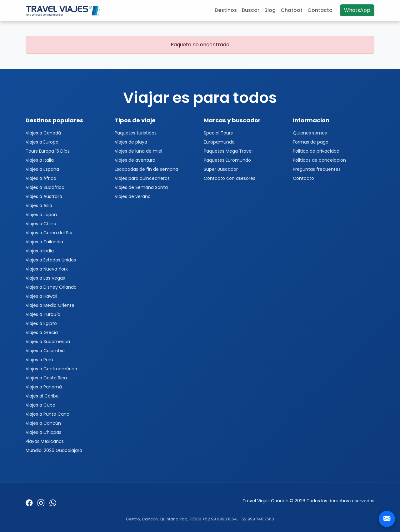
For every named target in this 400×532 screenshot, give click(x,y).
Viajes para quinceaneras (142, 178)
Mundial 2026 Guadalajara (54, 450)
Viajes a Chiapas (43, 432)
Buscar (251, 10)
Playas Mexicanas (45, 441)
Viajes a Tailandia (44, 242)
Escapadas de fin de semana (146, 169)
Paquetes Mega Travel (228, 151)
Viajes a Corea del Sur (49, 233)
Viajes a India (40, 251)
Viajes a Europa (42, 142)
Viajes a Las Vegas (45, 278)
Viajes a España (42, 169)
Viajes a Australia (44, 196)
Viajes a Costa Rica (46, 378)
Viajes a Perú (39, 360)
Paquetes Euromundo (227, 160)
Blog (270, 10)
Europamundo (219, 142)
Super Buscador (221, 169)
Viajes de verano (133, 196)
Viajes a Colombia (45, 351)
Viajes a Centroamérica (51, 369)
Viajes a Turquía (43, 314)
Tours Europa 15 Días (48, 151)
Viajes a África (41, 178)
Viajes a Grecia (42, 332)
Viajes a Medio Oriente (50, 305)
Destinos (226, 10)
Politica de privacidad (316, 151)
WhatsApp (357, 10)
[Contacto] (387, 519)
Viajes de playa (131, 142)
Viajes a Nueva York (47, 269)
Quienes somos (310, 133)
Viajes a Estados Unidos (51, 260)
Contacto (320, 10)
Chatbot (292, 10)
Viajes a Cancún (43, 423)
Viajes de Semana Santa (141, 187)
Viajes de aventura (135, 160)
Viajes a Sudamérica (48, 342)
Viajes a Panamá (44, 387)
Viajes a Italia (40, 160)
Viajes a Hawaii (41, 296)
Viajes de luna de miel (138, 151)
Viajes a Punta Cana (47, 414)
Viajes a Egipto (41, 323)
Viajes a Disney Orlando (51, 287)
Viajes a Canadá (43, 133)
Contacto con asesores (230, 178)
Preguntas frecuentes (317, 169)
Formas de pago (311, 142)
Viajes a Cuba (40, 405)
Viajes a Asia (39, 205)
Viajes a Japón (41, 215)
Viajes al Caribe (42, 396)
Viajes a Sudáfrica (45, 187)
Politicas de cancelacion (319, 160)
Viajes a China (41, 224)
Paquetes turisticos (136, 133)
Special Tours (218, 133)
